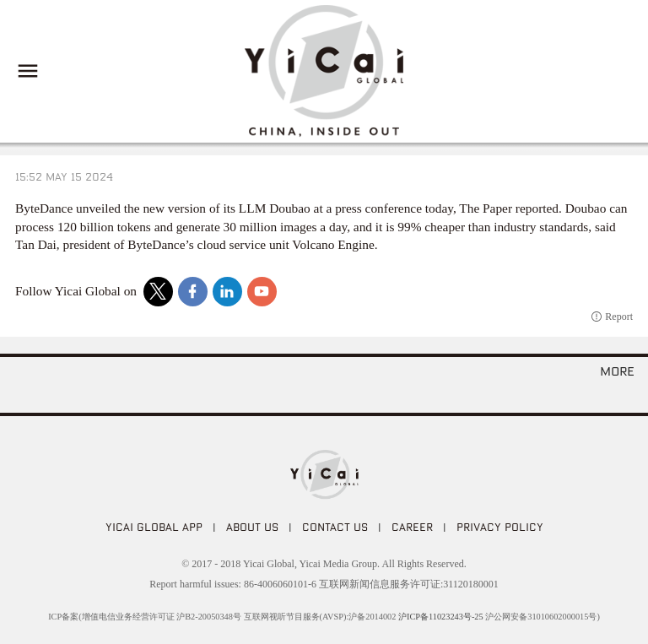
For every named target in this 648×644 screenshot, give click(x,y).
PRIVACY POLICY (500, 527)
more (617, 371)
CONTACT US (335, 527)
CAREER (412, 527)
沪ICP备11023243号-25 (441, 617)
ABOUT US (252, 527)
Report (619, 317)
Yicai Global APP (154, 527)
